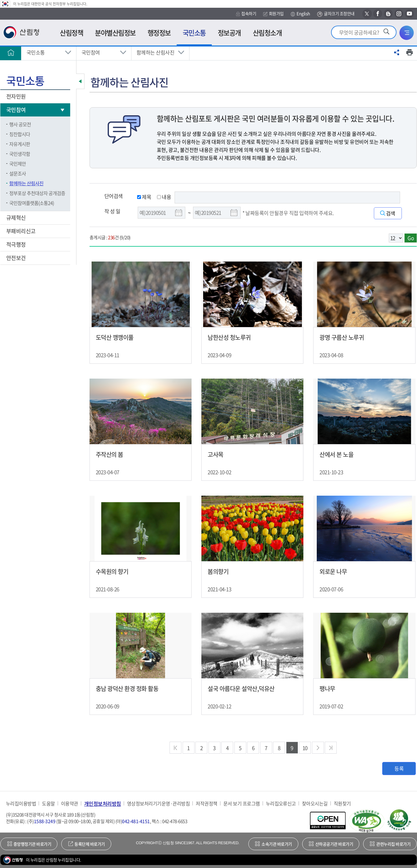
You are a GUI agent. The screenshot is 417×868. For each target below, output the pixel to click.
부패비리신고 (21, 231)
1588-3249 (45, 821)
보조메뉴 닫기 (80, 81)
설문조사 (18, 173)
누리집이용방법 (21, 804)
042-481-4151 (136, 821)
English (300, 14)
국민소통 (36, 52)
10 (305, 748)
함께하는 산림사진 (155, 52)
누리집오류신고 (281, 804)
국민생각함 (20, 154)
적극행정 (17, 244)
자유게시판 (20, 144)
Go (411, 238)
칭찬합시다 (20, 134)
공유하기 (397, 52)
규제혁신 (17, 218)
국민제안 (18, 164)
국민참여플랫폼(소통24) (32, 203)
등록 (399, 768)
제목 (144, 197)
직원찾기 (342, 804)
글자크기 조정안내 (336, 14)
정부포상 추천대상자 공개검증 (37, 193)
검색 (390, 213)
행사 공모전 (20, 124)
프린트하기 (410, 52)
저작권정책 (206, 804)
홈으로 (11, 52)
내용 (164, 197)
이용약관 (70, 804)
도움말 (48, 804)
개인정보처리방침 (103, 804)
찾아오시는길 (315, 804)
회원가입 (273, 14)
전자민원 (17, 96)
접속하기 (246, 14)
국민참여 (91, 52)
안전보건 (17, 258)
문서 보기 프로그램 (242, 804)
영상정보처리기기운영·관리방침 (158, 804)
